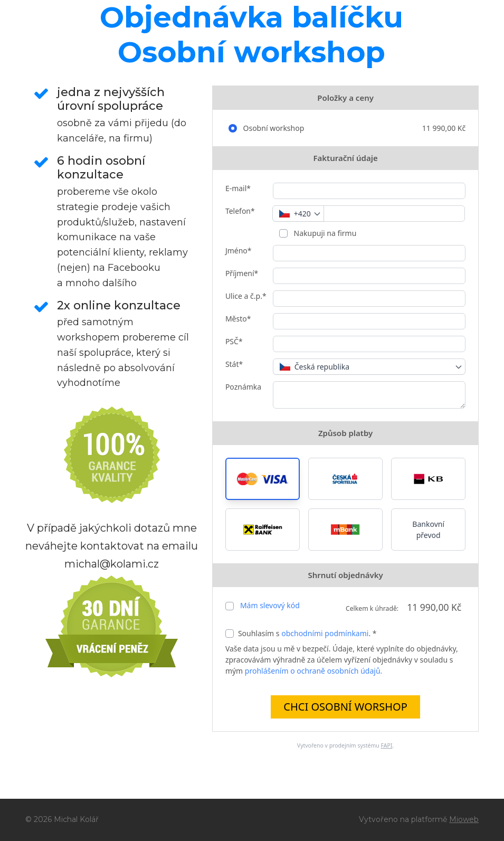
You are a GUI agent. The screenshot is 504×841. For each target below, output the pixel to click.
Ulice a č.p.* (246, 296)
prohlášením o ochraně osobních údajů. (313, 671)
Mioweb (464, 819)
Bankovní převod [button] (428, 530)
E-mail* (238, 188)
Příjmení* (242, 273)
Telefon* (240, 211)
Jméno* (239, 251)
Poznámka (243, 387)
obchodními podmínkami (325, 633)
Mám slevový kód (270, 605)
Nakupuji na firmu (324, 233)
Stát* (234, 364)
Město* (238, 319)
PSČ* (234, 341)
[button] (263, 479)
